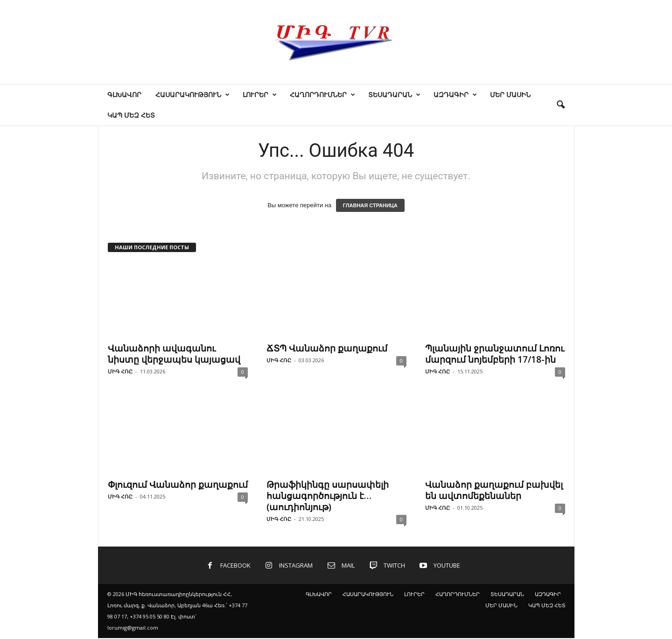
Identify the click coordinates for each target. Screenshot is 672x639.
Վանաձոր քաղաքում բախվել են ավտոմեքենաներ (494, 490)
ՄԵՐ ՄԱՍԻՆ (510, 95)
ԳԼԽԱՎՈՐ (124, 95)
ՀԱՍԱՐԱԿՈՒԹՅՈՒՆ (192, 95)
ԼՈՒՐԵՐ (260, 95)
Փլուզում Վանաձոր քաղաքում (178, 485)
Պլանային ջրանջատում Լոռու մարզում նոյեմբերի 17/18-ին (495, 354)
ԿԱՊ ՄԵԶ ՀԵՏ (131, 115)
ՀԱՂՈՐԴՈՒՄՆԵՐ (322, 95)
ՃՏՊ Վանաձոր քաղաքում (327, 348)
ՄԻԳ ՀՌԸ (120, 371)
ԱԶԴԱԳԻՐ (455, 95)
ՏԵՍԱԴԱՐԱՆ (394, 95)
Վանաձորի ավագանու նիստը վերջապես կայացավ (174, 354)
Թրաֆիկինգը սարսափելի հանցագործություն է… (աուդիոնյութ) (328, 496)
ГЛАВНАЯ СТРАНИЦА (370, 205)
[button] (560, 105)
